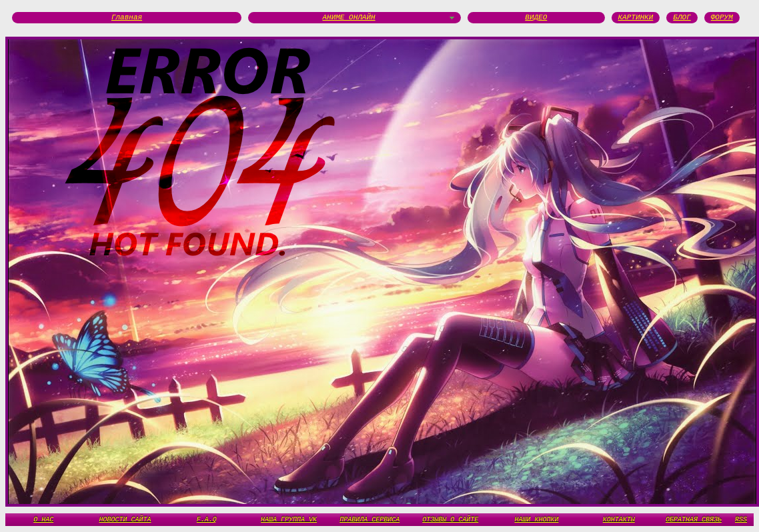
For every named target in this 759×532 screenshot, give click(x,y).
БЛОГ (682, 18)
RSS (741, 519)
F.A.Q (207, 519)
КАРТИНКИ (636, 18)
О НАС (43, 519)
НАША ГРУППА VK (289, 519)
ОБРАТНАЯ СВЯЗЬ (694, 519)
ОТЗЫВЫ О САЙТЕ (450, 519)
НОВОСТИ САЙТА (125, 519)
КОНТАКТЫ (619, 519)
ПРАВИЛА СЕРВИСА (369, 519)
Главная (127, 18)
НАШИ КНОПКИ (536, 519)
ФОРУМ (722, 18)
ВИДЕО (536, 18)
